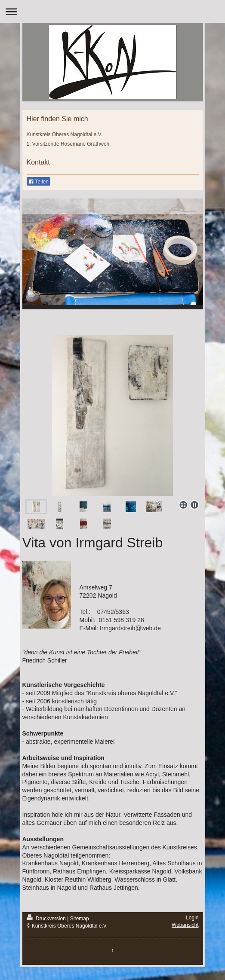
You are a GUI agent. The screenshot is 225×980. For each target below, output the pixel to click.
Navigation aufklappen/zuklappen (112, 11)
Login (192, 918)
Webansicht (185, 925)
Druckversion (47, 919)
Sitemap (80, 919)
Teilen (39, 182)
